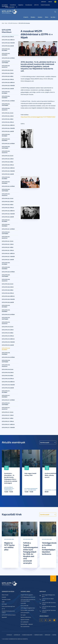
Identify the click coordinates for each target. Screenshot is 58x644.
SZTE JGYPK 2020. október (8, 272)
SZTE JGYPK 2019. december (6, 306)
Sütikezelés (9, 635)
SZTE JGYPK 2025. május (8, 76)
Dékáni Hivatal (5, 595)
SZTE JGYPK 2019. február (8, 342)
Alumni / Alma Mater (10, 7)
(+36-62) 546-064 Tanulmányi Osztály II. (49, 607)
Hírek (46, 17)
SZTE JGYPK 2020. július (8, 284)
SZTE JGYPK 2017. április (8, 421)
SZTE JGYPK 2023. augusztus (6, 152)
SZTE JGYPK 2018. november (6, 353)
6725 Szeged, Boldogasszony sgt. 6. (48, 596)
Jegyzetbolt (4, 617)
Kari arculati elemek (25, 626)
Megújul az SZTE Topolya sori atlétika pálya (9, 546)
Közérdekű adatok (39, 635)
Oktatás (33, 17)
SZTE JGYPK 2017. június (8, 415)
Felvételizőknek (13, 5)
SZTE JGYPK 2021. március (8, 253)
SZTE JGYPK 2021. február (8, 257)
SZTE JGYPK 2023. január (8, 174)
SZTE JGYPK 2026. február (8, 43)
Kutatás (40, 17)
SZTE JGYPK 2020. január (8, 302)
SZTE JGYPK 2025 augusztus (6, 66)
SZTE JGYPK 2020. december (6, 263)
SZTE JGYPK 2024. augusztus (6, 109)
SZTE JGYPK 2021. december (6, 221)
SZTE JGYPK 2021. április (8, 250)
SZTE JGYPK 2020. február (8, 299)
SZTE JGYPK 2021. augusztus (6, 237)
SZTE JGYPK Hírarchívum (13, 23)
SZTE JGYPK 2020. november (6, 268)
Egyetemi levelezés (25, 620)
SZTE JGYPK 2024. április (8, 122)
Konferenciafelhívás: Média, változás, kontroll (51, 475)
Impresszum (48, 635)
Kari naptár (23, 615)
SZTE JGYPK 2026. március (8, 40)
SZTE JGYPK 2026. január (8, 46)
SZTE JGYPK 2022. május (8, 205)
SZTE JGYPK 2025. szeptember (6, 62)
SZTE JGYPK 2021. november (6, 225)
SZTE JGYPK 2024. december (6, 92)
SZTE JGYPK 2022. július (8, 198)
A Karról (26, 17)
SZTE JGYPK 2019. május (8, 333)
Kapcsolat (44, 2)
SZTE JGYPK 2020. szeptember (6, 276)
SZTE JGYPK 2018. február (8, 385)
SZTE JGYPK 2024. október (8, 101)
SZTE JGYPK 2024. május (8, 119)
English (50, 2)
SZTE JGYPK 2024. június (8, 116)
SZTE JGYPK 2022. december (6, 178)
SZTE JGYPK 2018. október (8, 357)
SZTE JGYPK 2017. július (8, 412)
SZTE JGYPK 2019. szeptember (6, 318)
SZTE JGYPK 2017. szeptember (6, 404)
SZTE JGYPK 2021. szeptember (6, 233)
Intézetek (4, 597)
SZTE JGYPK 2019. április (8, 336)
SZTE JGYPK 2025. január (8, 89)
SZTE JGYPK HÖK (24, 606)
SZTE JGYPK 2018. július (8, 369)
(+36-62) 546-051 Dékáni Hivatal (48, 599)
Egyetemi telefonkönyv (26, 617)
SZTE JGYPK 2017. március (8, 424)
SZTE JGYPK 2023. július (8, 156)
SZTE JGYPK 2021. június (8, 244)
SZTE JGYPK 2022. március (8, 211)
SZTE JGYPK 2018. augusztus (6, 366)
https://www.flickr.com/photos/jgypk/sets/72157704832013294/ (38, 117)
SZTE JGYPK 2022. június (8, 202)
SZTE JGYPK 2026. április (8, 37)
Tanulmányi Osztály (6, 599)
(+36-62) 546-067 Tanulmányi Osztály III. (49, 611)
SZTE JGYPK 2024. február (8, 128)
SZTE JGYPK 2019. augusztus (6, 323)
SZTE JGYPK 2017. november (6, 396)
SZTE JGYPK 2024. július (8, 113)
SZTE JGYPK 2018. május (8, 376)
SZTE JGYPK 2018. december (24, 23)
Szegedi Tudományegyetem (27, 595)
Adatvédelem (17, 635)
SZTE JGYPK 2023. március (8, 168)
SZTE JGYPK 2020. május (8, 290)
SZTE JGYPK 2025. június (8, 73)
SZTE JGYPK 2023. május (8, 162)
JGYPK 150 (36, 5)
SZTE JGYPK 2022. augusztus (6, 195)
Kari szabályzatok (25, 622)
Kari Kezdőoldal (5, 5)
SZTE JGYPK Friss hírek (9, 539)
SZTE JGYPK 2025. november (6, 54)
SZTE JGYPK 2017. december (6, 392)
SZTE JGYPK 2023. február (8, 171)
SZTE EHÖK (23, 603)
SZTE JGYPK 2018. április (8, 379)
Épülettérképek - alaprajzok (27, 624)
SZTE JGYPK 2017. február (8, 427)
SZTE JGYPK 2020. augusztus (6, 280)
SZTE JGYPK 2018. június (8, 372)
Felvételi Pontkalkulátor (45, 5)
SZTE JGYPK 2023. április (8, 165)
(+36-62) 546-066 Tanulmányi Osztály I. (49, 603)
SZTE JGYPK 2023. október (8, 144)
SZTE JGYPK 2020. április (8, 293)
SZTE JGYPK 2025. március (8, 82)
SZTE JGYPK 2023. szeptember (6, 147)
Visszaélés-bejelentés (27, 635)
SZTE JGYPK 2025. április (8, 79)
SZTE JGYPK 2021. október (8, 229)
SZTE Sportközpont (25, 613)
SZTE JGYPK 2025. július (8, 70)
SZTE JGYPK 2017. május (8, 418)
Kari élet (53, 17)
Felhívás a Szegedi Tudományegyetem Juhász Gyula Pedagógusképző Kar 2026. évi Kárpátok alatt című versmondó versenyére (31, 553)
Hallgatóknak (21, 5)
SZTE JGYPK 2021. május (8, 247)
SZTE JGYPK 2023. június (8, 159)
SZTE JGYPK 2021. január (8, 260)
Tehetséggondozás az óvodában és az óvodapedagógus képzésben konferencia (49, 548)
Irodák (3, 602)
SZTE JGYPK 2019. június (8, 330)
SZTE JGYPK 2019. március (8, 339)
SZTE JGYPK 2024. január (8, 131)
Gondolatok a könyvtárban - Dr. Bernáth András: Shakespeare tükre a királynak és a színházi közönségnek (11, 478)
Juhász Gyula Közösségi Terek (8, 606)
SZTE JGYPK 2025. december (6, 50)
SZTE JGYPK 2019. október (8, 314)
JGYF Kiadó (4, 604)
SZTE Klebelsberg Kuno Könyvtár (28, 597)
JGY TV (3, 609)
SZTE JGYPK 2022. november (6, 182)
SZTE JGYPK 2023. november (6, 140)
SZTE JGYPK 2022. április (8, 208)
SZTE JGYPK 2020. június (8, 287)
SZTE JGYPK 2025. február (8, 86)
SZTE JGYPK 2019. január (8, 345)
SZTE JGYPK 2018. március (8, 382)
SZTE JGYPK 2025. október (8, 58)
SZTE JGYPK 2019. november (6, 311)
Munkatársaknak (29, 5)
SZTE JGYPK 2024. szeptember (6, 105)
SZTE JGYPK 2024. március (8, 125)
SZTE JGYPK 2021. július (8, 241)
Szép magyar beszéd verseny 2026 (30, 474)
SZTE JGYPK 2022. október (8, 186)
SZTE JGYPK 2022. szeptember (6, 190)
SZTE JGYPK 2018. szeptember (6, 361)
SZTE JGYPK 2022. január (8, 217)
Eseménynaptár (45, 442)
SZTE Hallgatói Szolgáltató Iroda (28, 608)
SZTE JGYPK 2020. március (8, 296)
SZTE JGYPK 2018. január (8, 388)
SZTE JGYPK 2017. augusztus (6, 408)
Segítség (54, 635)
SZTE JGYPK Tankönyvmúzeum (9, 615)
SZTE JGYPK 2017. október (8, 400)
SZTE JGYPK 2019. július (8, 327)
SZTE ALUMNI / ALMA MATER (27, 610)
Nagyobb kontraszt (55, 2)
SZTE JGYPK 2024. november (6, 97)
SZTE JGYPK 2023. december (6, 135)
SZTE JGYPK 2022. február (8, 214)
